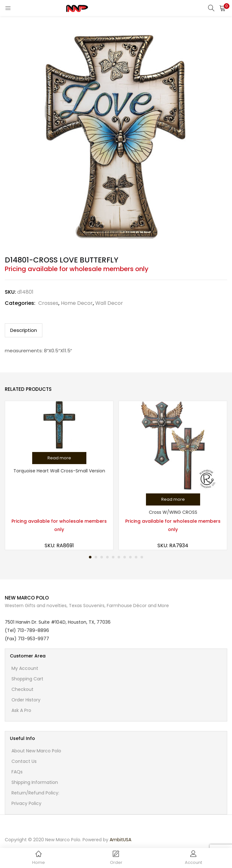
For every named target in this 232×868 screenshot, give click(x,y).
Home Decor (77, 303)
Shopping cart (27, 679)
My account (25, 668)
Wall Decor (109, 303)
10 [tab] (142, 557)
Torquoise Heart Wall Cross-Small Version (59, 471)
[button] (222, 8)
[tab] (24, 330)
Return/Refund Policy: (35, 793)
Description (24, 330)
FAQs (17, 772)
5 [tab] (113, 557)
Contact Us (24, 761)
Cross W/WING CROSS (173, 512)
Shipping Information (35, 782)
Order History (26, 700)
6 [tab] (119, 557)
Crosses (48, 303)
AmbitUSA (120, 840)
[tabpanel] (59, 475)
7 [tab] (125, 557)
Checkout (22, 689)
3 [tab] (102, 557)
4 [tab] (107, 557)
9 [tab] (136, 557)
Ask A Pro (21, 710)
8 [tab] (130, 557)
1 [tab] (90, 557)
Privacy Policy (26, 803)
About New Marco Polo (36, 751)
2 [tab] (96, 557)
